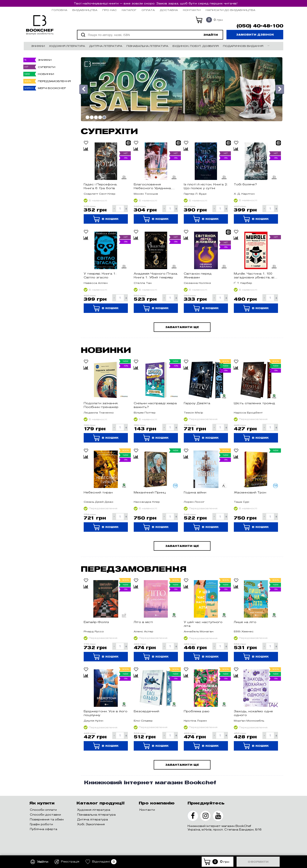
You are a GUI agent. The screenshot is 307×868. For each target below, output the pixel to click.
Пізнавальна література (147, 46)
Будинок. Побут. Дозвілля (196, 46)
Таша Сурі (241, 502)
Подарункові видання (243, 46)
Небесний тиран (98, 492)
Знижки (38, 46)
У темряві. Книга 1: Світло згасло (100, 275)
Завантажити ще (182, 327)
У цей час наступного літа (203, 624)
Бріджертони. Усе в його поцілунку (106, 713)
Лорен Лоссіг (194, 502)
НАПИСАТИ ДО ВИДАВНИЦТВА (230, 10)
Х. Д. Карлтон (244, 194)
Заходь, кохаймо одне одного (253, 713)
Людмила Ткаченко (99, 413)
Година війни (195, 492)
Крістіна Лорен (195, 721)
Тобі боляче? (245, 184)
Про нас (110, 10)
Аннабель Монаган (199, 631)
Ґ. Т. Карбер (243, 283)
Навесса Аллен (96, 283)
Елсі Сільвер (143, 721)
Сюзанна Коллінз (197, 283)
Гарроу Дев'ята (197, 403)
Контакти (192, 10)
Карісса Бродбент (248, 413)
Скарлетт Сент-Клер (100, 194)
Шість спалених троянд (254, 403)
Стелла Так (143, 283)
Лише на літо (245, 622)
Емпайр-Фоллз (96, 622)
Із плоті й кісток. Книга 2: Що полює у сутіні (206, 186)
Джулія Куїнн (93, 721)
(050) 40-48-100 (260, 26)
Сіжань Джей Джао (99, 502)
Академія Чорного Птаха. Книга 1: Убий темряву (156, 275)
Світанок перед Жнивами (198, 275)
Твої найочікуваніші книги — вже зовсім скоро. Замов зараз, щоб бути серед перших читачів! (156, 3)
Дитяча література (106, 46)
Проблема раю (197, 711)
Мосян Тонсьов (146, 194)
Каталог (129, 10)
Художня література (67, 46)
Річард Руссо (94, 631)
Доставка (169, 10)
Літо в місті (143, 622)
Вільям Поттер (145, 413)
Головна (60, 10)
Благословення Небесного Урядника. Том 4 (153, 186)
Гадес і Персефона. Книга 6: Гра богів (101, 186)
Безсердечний (146, 711)
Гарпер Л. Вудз (195, 194)
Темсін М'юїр (193, 413)
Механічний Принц (150, 492)
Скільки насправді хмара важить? (155, 405)
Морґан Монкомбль (249, 721)
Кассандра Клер (147, 502)
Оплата (148, 10)
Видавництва (85, 10)
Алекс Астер (144, 631)
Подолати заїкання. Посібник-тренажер (101, 405)
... (268, 45)
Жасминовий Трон (250, 492)
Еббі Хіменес (244, 631)
